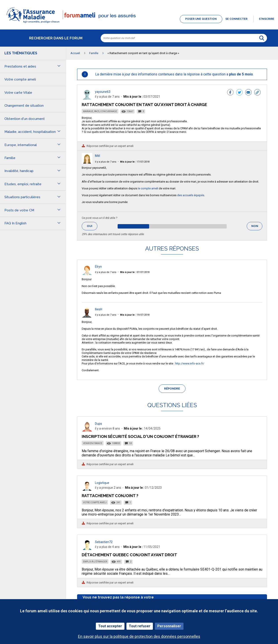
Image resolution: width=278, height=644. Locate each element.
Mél (97, 156)
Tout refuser (140, 626)
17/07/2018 (135, 162)
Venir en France (93, 443)
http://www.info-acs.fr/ (190, 363)
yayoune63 (103, 92)
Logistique (102, 483)
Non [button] (257, 227)
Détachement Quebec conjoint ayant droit (129, 555)
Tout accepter (110, 626)
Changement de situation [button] (24, 106)
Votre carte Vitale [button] (18, 93)
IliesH (99, 309)
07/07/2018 (135, 272)
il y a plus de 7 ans (106, 162)
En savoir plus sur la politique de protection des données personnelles (139, 636)
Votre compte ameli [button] (20, 79)
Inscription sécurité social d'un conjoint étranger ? (140, 436)
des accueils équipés (191, 195)
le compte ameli (148, 188)
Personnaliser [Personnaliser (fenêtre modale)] (169, 626)
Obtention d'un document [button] (25, 119)
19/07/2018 (135, 315)
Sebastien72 (104, 542)
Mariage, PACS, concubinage (100, 111)
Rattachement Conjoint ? (110, 496)
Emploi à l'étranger (95, 562)
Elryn (98, 267)
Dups (98, 424)
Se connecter (236, 19)
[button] (139, 23)
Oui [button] (92, 226)
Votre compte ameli (95, 502)
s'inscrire (267, 19)
